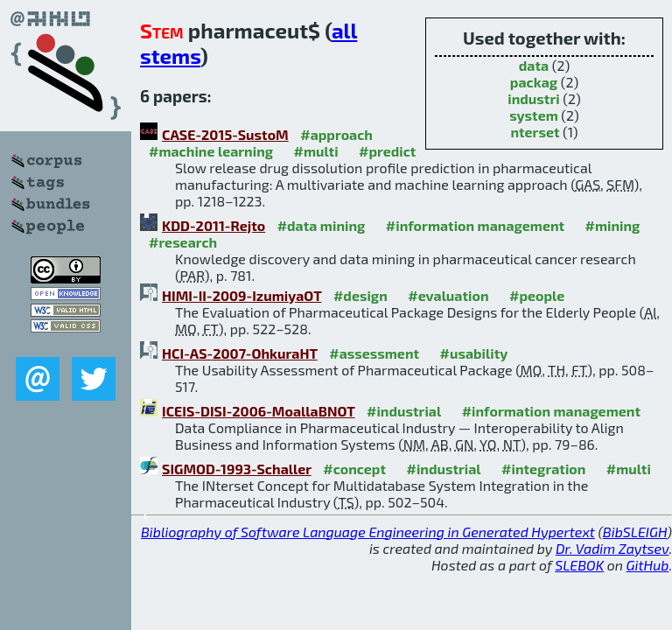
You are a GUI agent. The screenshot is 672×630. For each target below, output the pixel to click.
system (534, 115)
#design (360, 295)
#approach (336, 134)
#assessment (374, 353)
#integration (543, 469)
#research (183, 242)
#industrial (404, 411)
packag (534, 82)
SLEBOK (579, 565)
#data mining (322, 225)
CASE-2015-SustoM (225, 134)
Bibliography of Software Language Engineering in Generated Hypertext (368, 532)
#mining (613, 225)
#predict (387, 151)
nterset (535, 132)
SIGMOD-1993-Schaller (237, 469)
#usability (474, 353)
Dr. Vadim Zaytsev (612, 548)
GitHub (648, 565)
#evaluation (448, 295)
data (534, 65)
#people (537, 295)
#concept (354, 469)
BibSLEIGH (635, 532)
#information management (475, 225)
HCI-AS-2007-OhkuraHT (240, 353)
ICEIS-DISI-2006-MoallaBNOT (259, 411)
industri (533, 98)
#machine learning (211, 151)
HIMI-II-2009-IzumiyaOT (241, 295)
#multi (316, 151)
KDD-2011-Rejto (213, 225)
